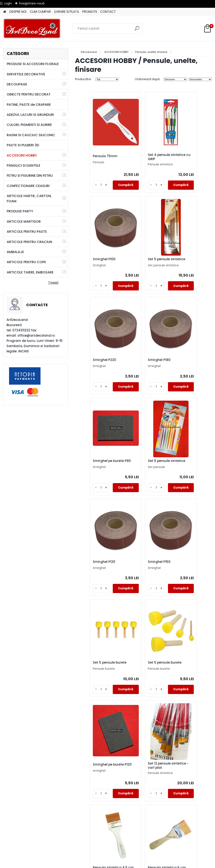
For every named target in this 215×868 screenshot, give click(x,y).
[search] (137, 30)
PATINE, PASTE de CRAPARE (29, 105)
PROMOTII (90, 12)
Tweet (53, 283)
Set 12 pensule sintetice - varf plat (141, 571)
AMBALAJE (15, 252)
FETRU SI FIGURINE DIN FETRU (30, 176)
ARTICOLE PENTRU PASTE (27, 232)
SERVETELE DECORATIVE (26, 74)
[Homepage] (5, 12)
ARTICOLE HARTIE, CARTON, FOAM (29, 199)
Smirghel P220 (137, 260)
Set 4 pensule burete (165, 777)
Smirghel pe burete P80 (95, 365)
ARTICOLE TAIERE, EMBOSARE (30, 272)
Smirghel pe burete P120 (95, 571)
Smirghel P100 (182, 156)
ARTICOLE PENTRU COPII (26, 262)
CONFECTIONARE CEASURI (28, 186)
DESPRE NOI (18, 12)
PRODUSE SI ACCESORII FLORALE (33, 64)
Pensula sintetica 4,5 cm (188, 571)
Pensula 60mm (183, 674)
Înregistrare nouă (32, 3)
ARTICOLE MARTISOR (24, 222)
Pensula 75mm (92, 156)
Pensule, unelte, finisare (151, 52)
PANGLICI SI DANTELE (24, 165)
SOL (108, 857)
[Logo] (32, 29)
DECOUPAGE (17, 84)
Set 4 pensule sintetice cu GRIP (139, 157)
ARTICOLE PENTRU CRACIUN (29, 242)
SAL (108, 852)
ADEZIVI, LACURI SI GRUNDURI (30, 115)
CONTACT (108, 12)
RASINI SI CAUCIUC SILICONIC (31, 135)
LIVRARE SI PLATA (67, 12)
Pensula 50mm (115, 777)
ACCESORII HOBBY (22, 155)
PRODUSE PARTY (20, 211)
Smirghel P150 (91, 468)
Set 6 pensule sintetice (136, 365)
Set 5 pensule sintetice (91, 261)
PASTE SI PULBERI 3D (23, 145)
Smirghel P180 (182, 260)
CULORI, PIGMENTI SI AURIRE (29, 125)
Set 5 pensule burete (142, 468)
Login (8, 3)
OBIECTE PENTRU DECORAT (29, 94)
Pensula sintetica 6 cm (95, 675)
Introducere (89, 52)
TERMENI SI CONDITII (107, 837)
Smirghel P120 (182, 365)
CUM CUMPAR (40, 12)
